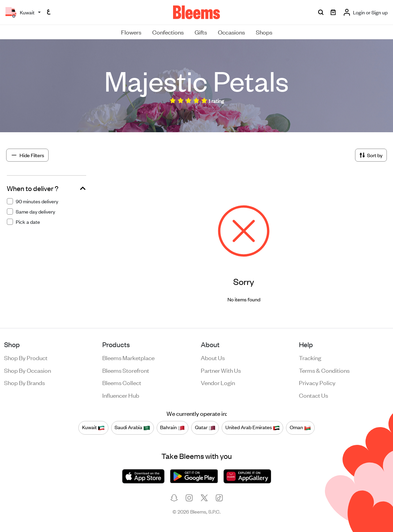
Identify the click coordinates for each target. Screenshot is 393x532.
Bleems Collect (122, 382)
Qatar (205, 427)
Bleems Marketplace (128, 357)
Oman (300, 427)
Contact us (313, 395)
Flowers (131, 32)
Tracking (310, 357)
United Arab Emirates (253, 427)
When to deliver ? (33, 188)
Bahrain (172, 427)
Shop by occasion (28, 370)
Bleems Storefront (126, 370)
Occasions (231, 32)
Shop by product (26, 357)
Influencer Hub (121, 395)
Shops (264, 32)
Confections (168, 32)
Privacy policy (317, 382)
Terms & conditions (324, 370)
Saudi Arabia (132, 427)
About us (213, 357)
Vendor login (218, 382)
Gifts (201, 32)
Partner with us (221, 370)
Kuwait (93, 427)
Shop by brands (24, 382)
